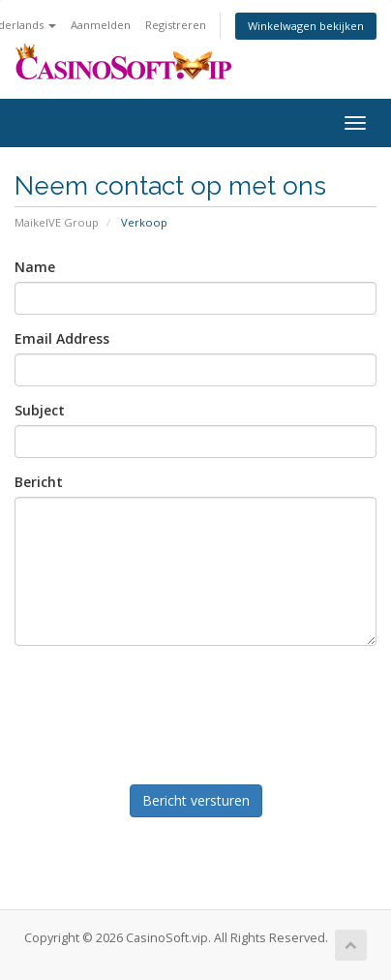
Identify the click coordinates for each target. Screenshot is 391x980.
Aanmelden (101, 25)
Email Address (62, 338)
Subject (40, 410)
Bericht (39, 482)
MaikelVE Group (57, 222)
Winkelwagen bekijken (306, 26)
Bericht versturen (196, 800)
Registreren (176, 25)
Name (35, 267)
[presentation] (195, 710)
